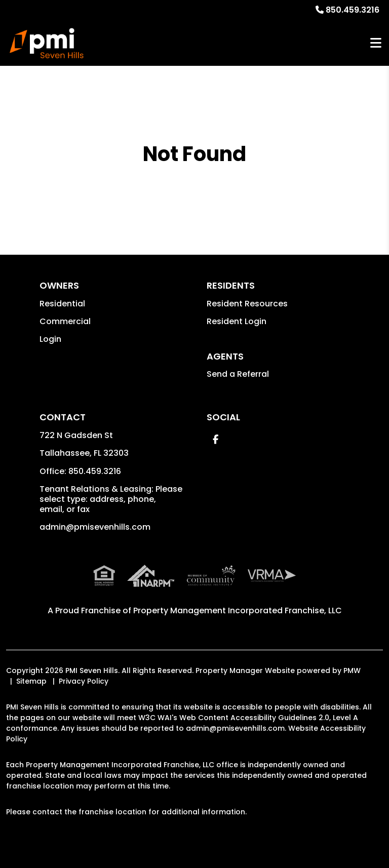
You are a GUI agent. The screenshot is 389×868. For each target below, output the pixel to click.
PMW (352, 670)
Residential (62, 304)
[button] (216, 439)
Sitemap (31, 681)
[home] (47, 43)
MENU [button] (376, 43)
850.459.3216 (353, 10)
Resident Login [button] (237, 321)
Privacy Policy (84, 681)
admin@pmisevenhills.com (95, 527)
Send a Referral (238, 374)
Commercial (65, 321)
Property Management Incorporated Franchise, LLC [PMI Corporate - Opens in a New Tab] (238, 610)
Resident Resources (247, 304)
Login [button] (50, 339)
